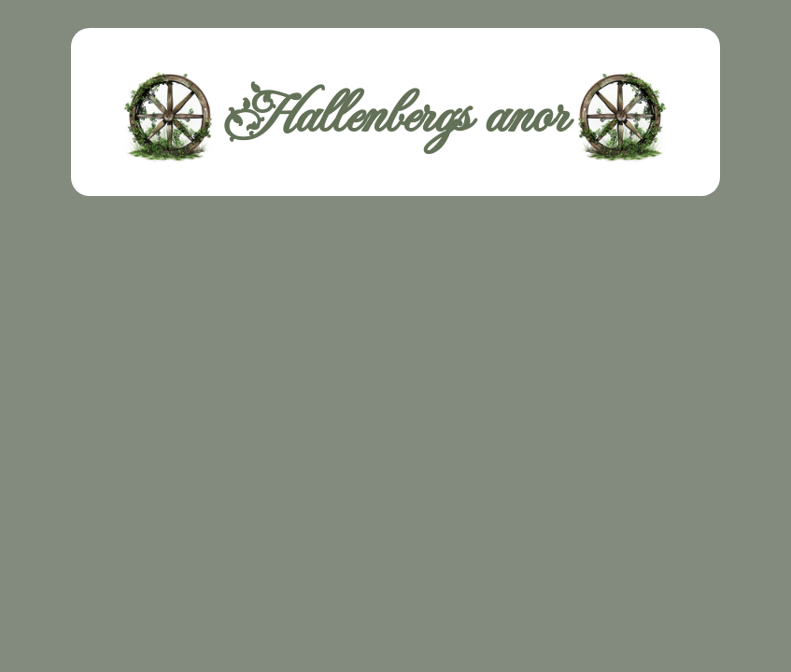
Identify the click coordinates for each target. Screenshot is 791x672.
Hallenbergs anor (395, 117)
